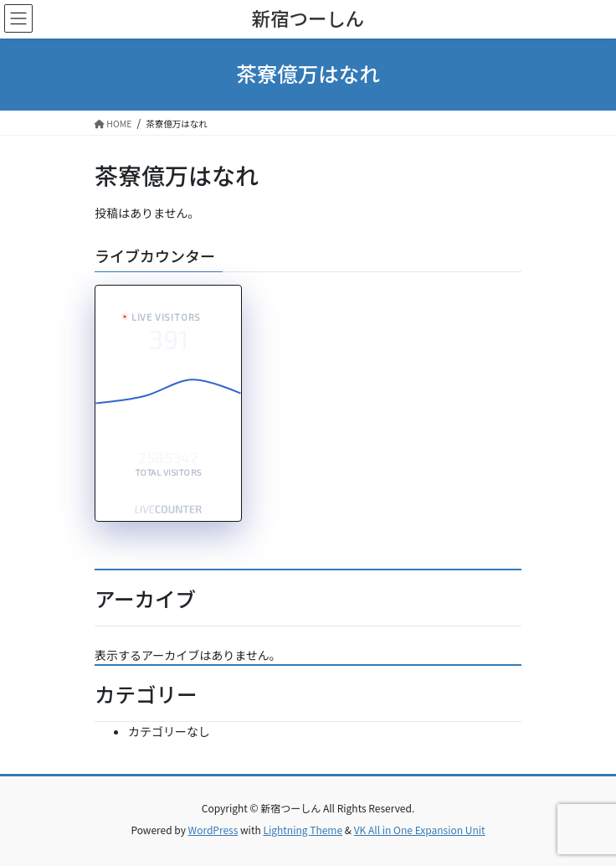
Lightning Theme (303, 830)
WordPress (213, 830)
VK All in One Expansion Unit (420, 830)
